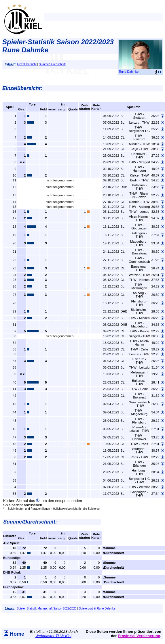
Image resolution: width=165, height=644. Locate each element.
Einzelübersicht (27, 64)
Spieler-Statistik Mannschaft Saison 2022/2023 (47, 608)
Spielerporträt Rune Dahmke (97, 608)
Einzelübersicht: (22, 88)
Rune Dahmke (129, 72)
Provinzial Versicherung (139, 636)
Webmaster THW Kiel (53, 636)
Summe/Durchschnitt (52, 64)
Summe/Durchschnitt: (30, 522)
